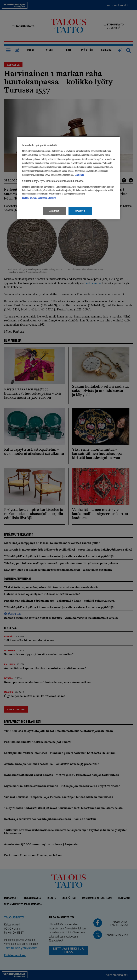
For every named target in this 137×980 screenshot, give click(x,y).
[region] (68, 178)
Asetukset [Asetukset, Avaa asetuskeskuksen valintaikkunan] (54, 211)
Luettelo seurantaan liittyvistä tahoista (39, 198)
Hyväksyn (80, 211)
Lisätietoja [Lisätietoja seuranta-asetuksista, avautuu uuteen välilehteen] (79, 175)
